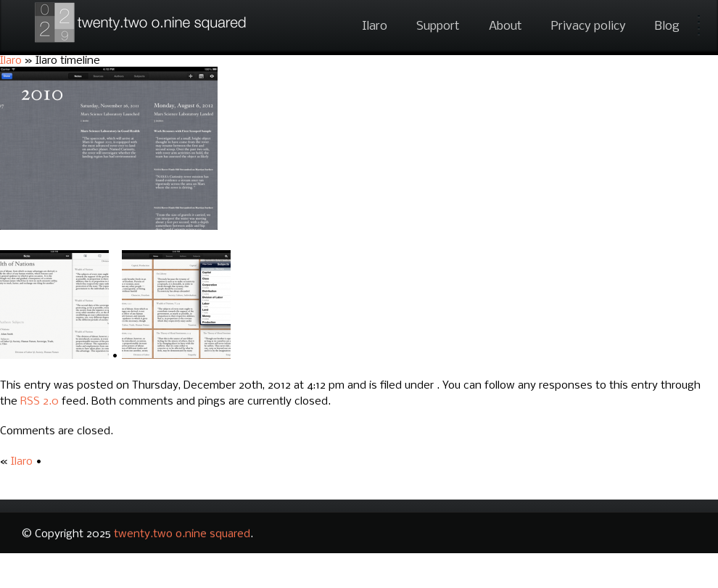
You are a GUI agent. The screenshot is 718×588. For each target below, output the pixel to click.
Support (438, 26)
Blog (667, 26)
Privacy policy (589, 26)
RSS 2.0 (40, 402)
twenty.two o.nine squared (182, 534)
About (506, 26)
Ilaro (375, 26)
